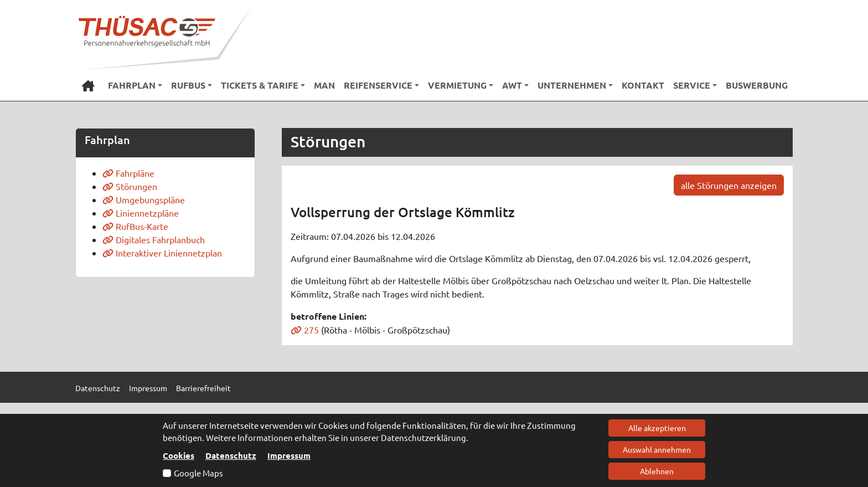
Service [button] (692, 85)
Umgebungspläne (144, 199)
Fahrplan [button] (132, 85)
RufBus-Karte (135, 226)
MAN (324, 85)
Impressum (289, 455)
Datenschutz (231, 455)
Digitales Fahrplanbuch (154, 239)
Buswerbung (757, 85)
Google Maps (198, 473)
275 (305, 330)
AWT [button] (512, 85)
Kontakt (643, 85)
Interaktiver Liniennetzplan (162, 253)
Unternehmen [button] (572, 85)
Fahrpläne (128, 173)
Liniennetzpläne (141, 213)
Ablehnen (657, 471)
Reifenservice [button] (378, 85)
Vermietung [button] (457, 85)
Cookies (179, 455)
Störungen (130, 186)
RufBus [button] (188, 85)
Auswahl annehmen (657, 449)
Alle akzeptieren (657, 428)
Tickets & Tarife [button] (260, 85)
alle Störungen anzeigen (729, 185)
